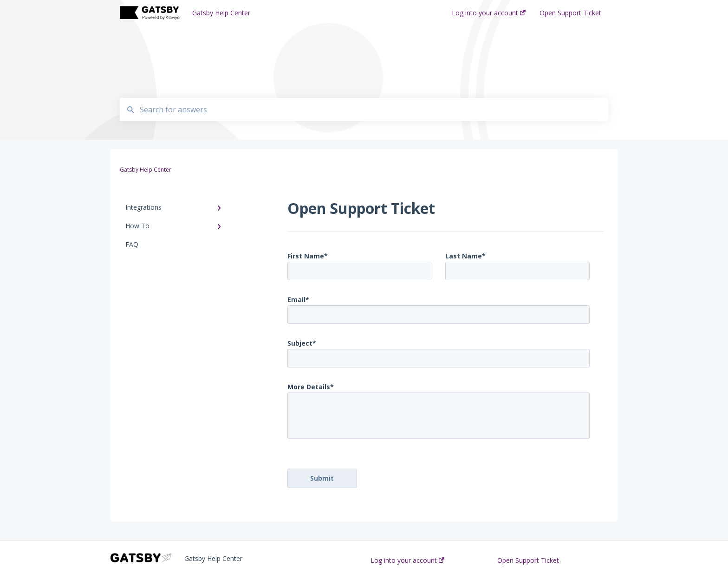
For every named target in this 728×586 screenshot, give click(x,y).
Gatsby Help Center (221, 13)
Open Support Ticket (528, 560)
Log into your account (407, 560)
